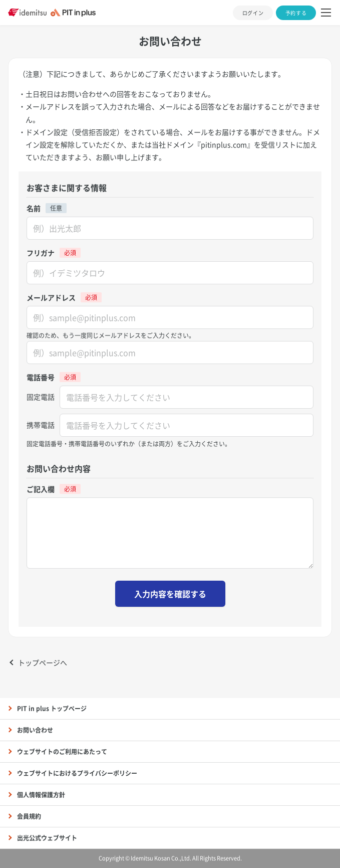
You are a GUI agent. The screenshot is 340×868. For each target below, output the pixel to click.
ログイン (253, 13)
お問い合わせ (35, 730)
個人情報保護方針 (41, 795)
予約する (296, 13)
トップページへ (43, 662)
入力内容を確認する (170, 594)
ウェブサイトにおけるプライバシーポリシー (77, 773)
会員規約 (29, 816)
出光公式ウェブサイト (47, 838)
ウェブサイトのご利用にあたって (62, 752)
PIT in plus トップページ (52, 709)
